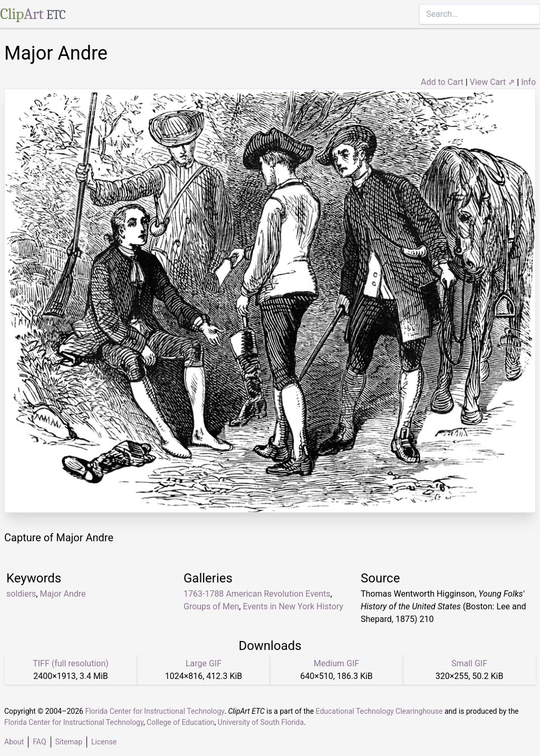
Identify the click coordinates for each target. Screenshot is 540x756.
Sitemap (69, 742)
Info (528, 82)
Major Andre (62, 594)
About (14, 742)
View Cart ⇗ (493, 82)
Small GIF (469, 663)
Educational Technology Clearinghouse (379, 711)
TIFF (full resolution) (71, 663)
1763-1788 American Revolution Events (257, 594)
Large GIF (204, 663)
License (104, 742)
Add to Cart (442, 82)
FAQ (39, 742)
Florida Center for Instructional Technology (155, 711)
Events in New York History (293, 606)
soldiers (21, 594)
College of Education (181, 722)
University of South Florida (261, 722)
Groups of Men (211, 606)
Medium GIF (336, 663)
